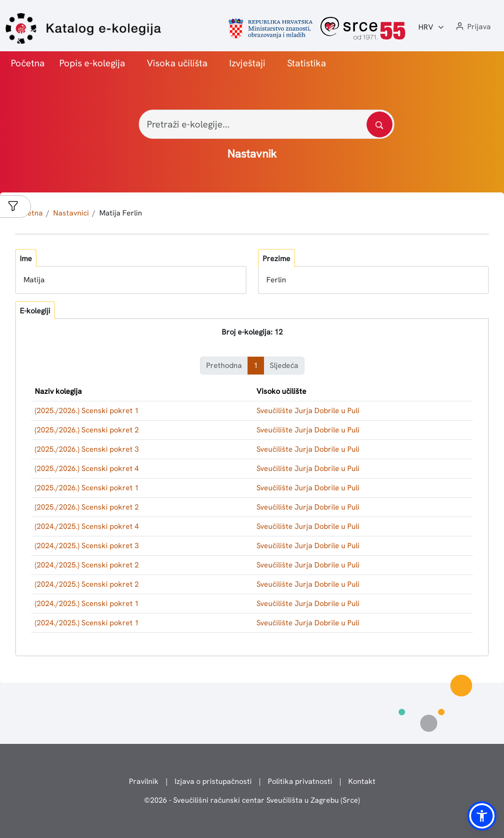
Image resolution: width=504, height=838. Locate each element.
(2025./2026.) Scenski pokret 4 (87, 468)
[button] (472, 27)
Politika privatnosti (300, 781)
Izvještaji (247, 63)
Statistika (307, 63)
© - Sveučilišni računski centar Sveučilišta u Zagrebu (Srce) (252, 800)
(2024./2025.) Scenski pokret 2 (87, 565)
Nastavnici (71, 213)
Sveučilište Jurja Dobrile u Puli (308, 411)
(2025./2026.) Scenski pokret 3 (87, 449)
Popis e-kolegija (92, 63)
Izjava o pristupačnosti (213, 781)
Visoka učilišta (177, 63)
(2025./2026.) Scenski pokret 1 (87, 411)
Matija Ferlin (121, 213)
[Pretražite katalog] (380, 124)
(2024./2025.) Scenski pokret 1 (87, 603)
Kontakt (362, 781)
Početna (28, 63)
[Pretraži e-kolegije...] (267, 124)
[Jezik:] (432, 27)
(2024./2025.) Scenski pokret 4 (87, 526)
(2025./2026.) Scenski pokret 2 (87, 430)
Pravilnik (144, 781)
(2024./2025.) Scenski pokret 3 (87, 546)
